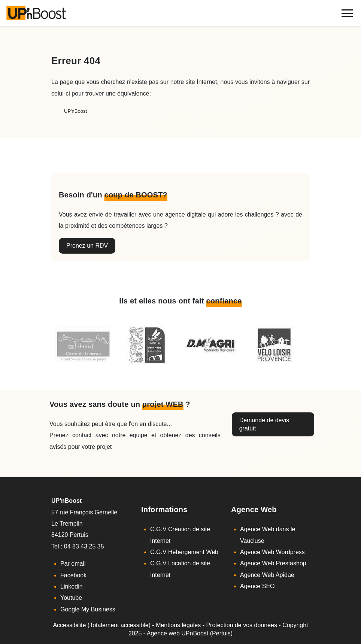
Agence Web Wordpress (272, 552)
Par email (73, 564)
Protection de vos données (241, 625)
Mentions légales (178, 625)
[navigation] (347, 13)
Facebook (73, 575)
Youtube (71, 598)
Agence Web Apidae (267, 575)
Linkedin (72, 586)
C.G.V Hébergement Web (184, 552)
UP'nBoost (75, 111)
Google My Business (88, 609)
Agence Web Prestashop (273, 563)
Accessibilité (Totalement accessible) (102, 625)
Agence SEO (257, 586)
